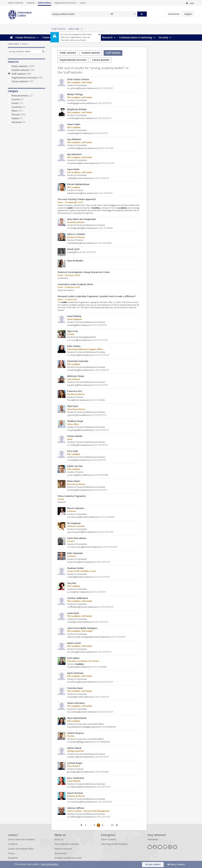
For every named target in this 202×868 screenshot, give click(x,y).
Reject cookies (177, 864)
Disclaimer (13, 858)
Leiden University (16, 3)
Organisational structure (65, 3)
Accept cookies (153, 864)
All (112, 14)
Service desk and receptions (21, 840)
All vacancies (61, 853)
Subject (26, 118)
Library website (26, 81)
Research (107, 37)
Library (83, 3)
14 (113, 825)
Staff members (45, 3)
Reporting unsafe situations (114, 844)
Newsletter (153, 840)
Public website (26, 66)
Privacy (11, 853)
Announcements (26, 96)
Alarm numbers (108, 840)
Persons (26, 115)
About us (59, 840)
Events (26, 103)
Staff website (13, 44)
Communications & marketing (136, 37)
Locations (26, 107)
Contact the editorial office (21, 849)
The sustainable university (67, 844)
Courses (26, 99)
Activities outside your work (68, 858)
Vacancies (26, 122)
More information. (50, 864)
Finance (47, 37)
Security (163, 37)
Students (31, 3)
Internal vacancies (63, 849)
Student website (26, 70)
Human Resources (25, 37)
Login (192, 3)
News (26, 111)
